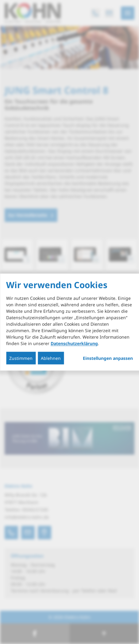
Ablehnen (51, 358)
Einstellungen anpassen (108, 358)
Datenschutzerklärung (74, 343)
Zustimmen (21, 358)
